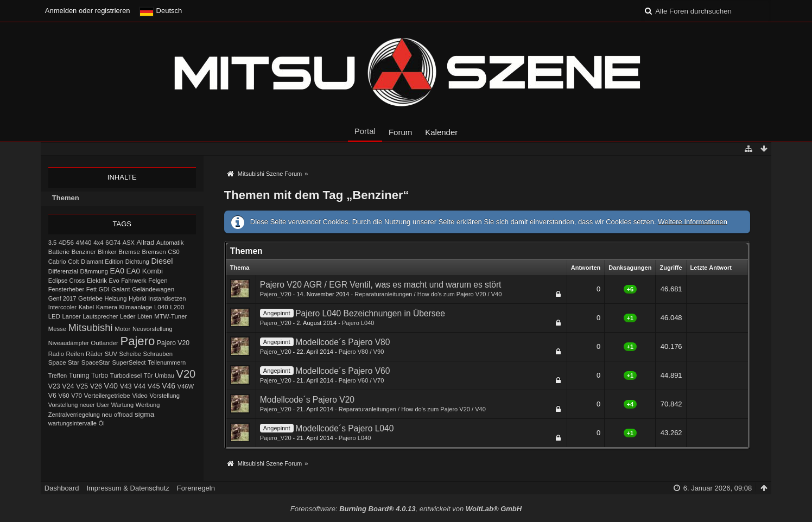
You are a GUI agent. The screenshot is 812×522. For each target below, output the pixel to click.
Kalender (441, 132)
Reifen (75, 354)
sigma (144, 414)
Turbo (100, 375)
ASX (129, 243)
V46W (186, 386)
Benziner (84, 252)
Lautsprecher (100, 316)
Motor (122, 329)
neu (107, 415)
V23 (54, 386)
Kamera (107, 307)
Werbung (148, 405)
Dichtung (137, 262)
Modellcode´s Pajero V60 (342, 371)
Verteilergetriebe (107, 395)
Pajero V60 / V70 (361, 380)
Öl (101, 423)
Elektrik (97, 281)
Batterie (59, 252)
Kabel (87, 307)
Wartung (122, 405)
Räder (94, 354)
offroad (123, 415)
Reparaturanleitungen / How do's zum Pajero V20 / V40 (428, 294)
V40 (111, 386)
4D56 (66, 242)
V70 (77, 396)
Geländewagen (153, 289)
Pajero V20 (173, 343)
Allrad (146, 242)
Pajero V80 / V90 (361, 352)
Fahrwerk (134, 281)
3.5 (53, 243)
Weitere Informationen (693, 222)
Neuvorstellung (153, 329)
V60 (64, 396)
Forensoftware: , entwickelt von (406, 509)
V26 (96, 386)
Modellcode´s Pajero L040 (344, 428)
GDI (104, 289)
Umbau (164, 375)
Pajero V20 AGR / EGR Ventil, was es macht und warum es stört (381, 285)
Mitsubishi (91, 327)
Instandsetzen (167, 298)
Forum (400, 132)
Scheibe (130, 354)
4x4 (99, 243)
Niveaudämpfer (69, 343)
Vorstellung (164, 396)
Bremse (129, 252)
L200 (177, 307)
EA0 (117, 271)
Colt (73, 262)
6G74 (113, 243)
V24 (68, 386)
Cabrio (57, 262)
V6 (52, 396)
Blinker (107, 252)
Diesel (162, 261)
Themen (66, 198)
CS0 (174, 252)
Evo (114, 281)
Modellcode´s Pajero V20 (307, 400)
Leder (128, 316)
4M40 (84, 242)
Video (139, 396)
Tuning (79, 375)
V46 (169, 386)
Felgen (158, 280)
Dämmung (94, 271)
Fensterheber (66, 289)
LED (54, 316)
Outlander (104, 343)
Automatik (170, 243)
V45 (154, 386)
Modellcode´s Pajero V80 (342, 342)
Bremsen (154, 252)
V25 (82, 386)
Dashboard (62, 488)
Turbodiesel (126, 375)
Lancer (72, 316)
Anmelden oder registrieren (88, 11)
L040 (161, 307)
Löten (145, 316)
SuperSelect (129, 362)
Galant (120, 289)
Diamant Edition (102, 262)
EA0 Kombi (145, 271)
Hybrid (137, 298)
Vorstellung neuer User (79, 405)
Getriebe (90, 298)
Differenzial (63, 271)
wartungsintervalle (72, 423)
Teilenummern (167, 362)
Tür (148, 375)
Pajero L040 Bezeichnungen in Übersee (370, 313)
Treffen (58, 375)
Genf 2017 (62, 298)
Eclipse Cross (67, 281)
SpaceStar (96, 362)
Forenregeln (196, 488)
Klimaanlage (136, 307)
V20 (186, 374)
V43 (126, 386)
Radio (56, 354)
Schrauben (158, 354)
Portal (365, 131)
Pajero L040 (358, 323)
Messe (57, 329)
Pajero (137, 341)
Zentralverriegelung (74, 415)
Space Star (64, 362)
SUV (111, 354)
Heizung (116, 298)
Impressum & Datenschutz (128, 488)
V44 (139, 386)
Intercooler (62, 307)
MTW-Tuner (170, 316)
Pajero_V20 (276, 294)
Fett (91, 289)
